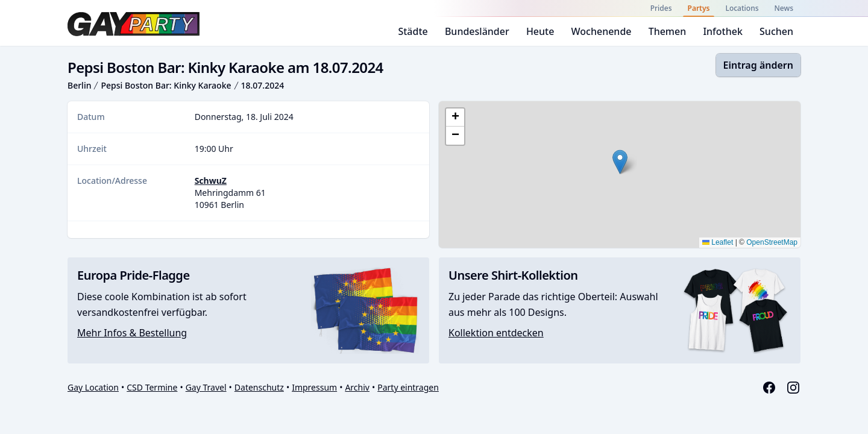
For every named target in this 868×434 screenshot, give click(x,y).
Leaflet (718, 242)
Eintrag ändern (758, 65)
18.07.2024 (263, 85)
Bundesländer (477, 31)
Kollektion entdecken (496, 333)
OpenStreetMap (772, 242)
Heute (540, 31)
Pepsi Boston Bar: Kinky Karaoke (166, 85)
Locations (742, 8)
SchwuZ (211, 181)
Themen (668, 31)
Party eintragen (408, 387)
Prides (661, 8)
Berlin (79, 85)
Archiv (357, 387)
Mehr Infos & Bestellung (132, 333)
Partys (699, 8)
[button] (620, 162)
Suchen (776, 31)
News (784, 8)
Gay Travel (206, 387)
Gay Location (93, 387)
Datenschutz (259, 387)
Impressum (314, 387)
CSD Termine (152, 387)
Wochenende (602, 31)
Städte (413, 31)
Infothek (722, 31)
